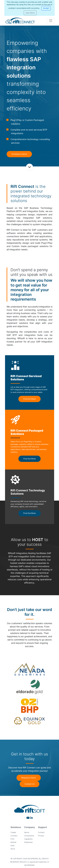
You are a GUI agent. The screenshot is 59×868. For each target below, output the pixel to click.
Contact (41, 832)
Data (12, 846)
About (27, 832)
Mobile (13, 842)
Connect (14, 836)
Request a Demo (29, 778)
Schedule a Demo (19, 154)
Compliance (29, 836)
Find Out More (29, 399)
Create (13, 832)
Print (12, 839)
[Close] (46, 8)
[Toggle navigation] (51, 21)
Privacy (41, 836)
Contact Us (29, 784)
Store (13, 849)
